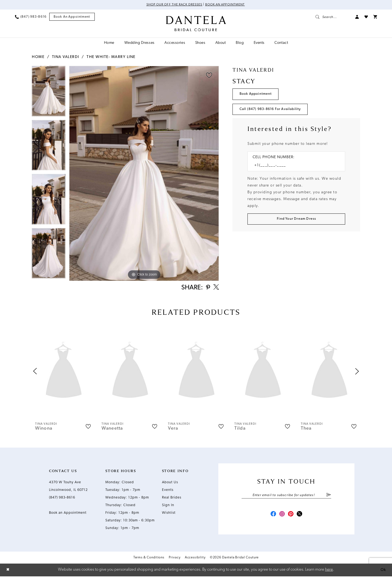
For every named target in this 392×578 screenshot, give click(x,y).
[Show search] (333, 17)
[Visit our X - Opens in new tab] (301, 516)
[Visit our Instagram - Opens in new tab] (281, 516)
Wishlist (169, 514)
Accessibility (195, 560)
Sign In (168, 506)
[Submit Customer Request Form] (296, 221)
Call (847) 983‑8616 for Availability (273, 110)
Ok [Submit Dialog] (383, 571)
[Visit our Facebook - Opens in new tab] (272, 516)
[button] (357, 17)
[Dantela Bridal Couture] (196, 24)
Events (168, 491)
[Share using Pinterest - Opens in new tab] (207, 288)
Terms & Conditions (149, 560)
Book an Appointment (226, 5)
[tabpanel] (49, 93)
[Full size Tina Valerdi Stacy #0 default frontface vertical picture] (144, 174)
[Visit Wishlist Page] (366, 17)
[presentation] (64, 372)
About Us (170, 483)
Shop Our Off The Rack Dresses (173, 5)
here (329, 571)
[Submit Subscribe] (329, 496)
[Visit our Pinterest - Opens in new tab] (291, 516)
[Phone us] (31, 17)
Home (38, 57)
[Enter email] (286, 496)
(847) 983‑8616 (62, 499)
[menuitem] (31, 17)
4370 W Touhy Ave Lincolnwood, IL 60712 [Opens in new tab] (68, 487)
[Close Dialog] (8, 572)
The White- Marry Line (111, 57)
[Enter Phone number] (294, 167)
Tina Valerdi (66, 57)
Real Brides (172, 499)
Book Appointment (257, 95)
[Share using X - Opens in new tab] (216, 288)
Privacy (174, 560)
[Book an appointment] (72, 17)
